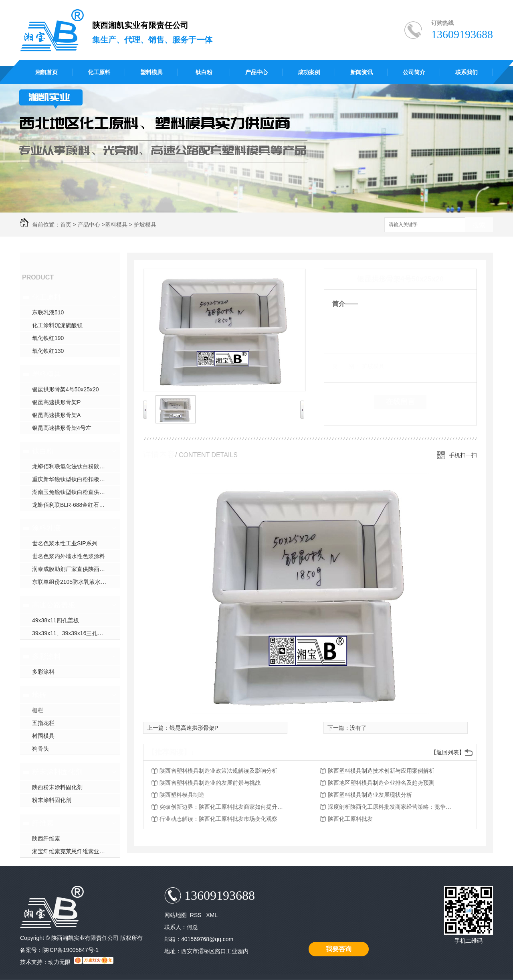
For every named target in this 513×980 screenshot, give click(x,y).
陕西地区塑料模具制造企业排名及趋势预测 (381, 783)
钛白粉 (204, 72)
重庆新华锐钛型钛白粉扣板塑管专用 (76, 479)
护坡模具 (145, 225)
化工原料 (99, 72)
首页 (66, 225)
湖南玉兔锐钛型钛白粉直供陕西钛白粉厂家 (76, 492)
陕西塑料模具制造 (182, 795)
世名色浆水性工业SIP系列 (65, 543)
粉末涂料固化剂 (57, 772)
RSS (197, 915)
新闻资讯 (362, 72)
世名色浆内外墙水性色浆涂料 (69, 556)
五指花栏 (43, 723)
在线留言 (400, 402)
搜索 (479, 225)
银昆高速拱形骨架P (56, 402)
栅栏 (38, 710)
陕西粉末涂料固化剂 (57, 787)
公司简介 (414, 72)
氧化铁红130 (48, 351)
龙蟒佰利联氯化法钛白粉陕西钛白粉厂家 (76, 466)
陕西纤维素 (46, 838)
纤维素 (43, 823)
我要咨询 (339, 949)
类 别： (346, 366)
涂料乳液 (46, 528)
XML (212, 915)
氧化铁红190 (48, 338)
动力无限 (59, 962)
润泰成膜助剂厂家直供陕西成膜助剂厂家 (76, 569)
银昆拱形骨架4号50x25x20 (66, 389)
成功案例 (309, 72)
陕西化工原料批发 (350, 819)
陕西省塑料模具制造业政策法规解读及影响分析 (218, 771)
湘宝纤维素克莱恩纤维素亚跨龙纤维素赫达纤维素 (76, 851)
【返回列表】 (448, 752)
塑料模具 (151, 72)
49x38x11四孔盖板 (56, 620)
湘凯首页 (46, 72)
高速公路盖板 (54, 605)
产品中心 (256, 72)
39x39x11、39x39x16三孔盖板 (70, 633)
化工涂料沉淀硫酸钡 (57, 325)
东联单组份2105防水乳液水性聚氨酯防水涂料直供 (76, 582)
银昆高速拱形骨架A (56, 415)
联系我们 (467, 72)
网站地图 (176, 915)
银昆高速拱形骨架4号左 (62, 428)
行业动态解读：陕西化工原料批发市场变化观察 (218, 819)
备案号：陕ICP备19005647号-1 (59, 950)
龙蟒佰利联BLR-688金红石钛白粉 (74, 505)
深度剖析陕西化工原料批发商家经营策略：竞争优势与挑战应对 (392, 807)
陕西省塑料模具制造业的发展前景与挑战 (210, 783)
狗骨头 (40, 749)
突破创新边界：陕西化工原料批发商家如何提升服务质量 (224, 807)
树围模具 (43, 736)
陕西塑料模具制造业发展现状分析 (370, 795)
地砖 (39, 695)
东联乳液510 (48, 312)
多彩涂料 (46, 656)
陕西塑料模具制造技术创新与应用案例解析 (381, 771)
